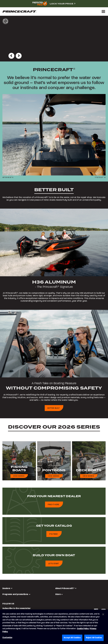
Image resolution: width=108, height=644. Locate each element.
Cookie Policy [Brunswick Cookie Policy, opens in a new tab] (83, 629)
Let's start (54, 564)
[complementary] (54, 4)
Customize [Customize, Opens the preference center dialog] (7, 638)
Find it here (54, 505)
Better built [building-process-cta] (53, 408)
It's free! (54, 534)
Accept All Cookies (72, 638)
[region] (54, 627)
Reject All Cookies (94, 638)
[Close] (103, 614)
